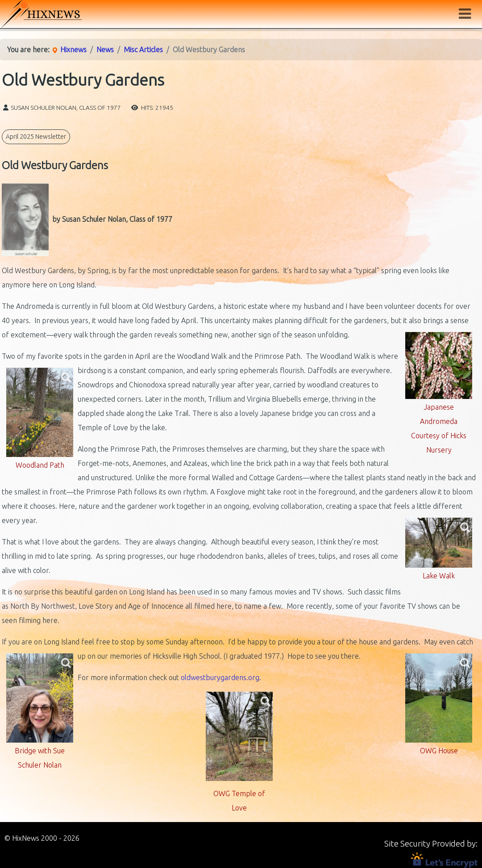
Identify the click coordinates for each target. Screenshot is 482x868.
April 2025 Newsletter (36, 137)
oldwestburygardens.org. (221, 677)
